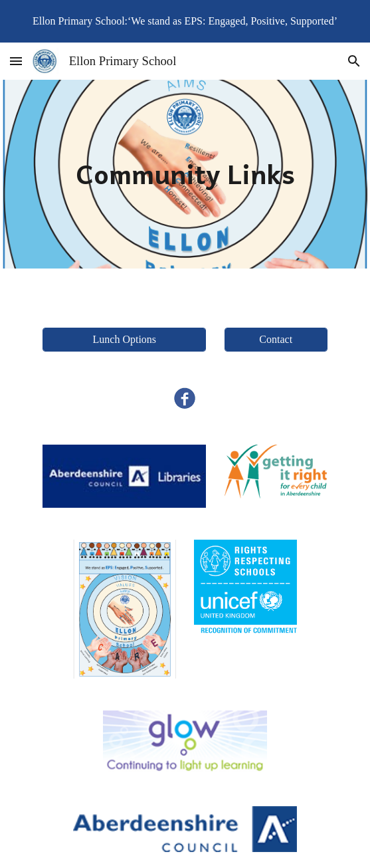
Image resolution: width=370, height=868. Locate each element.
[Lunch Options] (124, 340)
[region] (185, 21)
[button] (16, 61)
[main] (185, 174)
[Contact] (276, 340)
